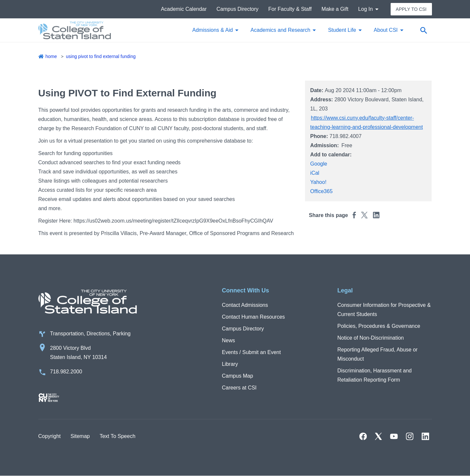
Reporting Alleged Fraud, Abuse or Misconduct (378, 354)
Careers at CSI (239, 388)
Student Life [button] (342, 30)
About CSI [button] (386, 30)
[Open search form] (424, 30)
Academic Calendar (184, 9)
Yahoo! (318, 182)
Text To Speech (118, 436)
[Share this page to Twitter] (364, 215)
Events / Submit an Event (252, 352)
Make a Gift (335, 9)
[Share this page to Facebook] (354, 215)
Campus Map (238, 376)
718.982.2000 (66, 372)
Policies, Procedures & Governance (379, 326)
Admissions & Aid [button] (213, 30)
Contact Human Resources (254, 317)
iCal (315, 173)
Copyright (50, 436)
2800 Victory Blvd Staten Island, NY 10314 (79, 353)
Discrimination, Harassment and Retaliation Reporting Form (375, 375)
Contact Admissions (245, 305)
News (229, 340)
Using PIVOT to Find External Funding (101, 56)
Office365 (321, 191)
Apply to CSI (411, 9)
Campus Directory (237, 9)
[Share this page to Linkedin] (376, 215)
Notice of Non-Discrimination (371, 338)
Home (51, 56)
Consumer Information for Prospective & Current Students (384, 310)
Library (230, 364)
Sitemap (80, 436)
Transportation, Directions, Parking (91, 334)
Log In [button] (365, 9)
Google (319, 164)
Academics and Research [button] (280, 30)
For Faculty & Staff (290, 9)
